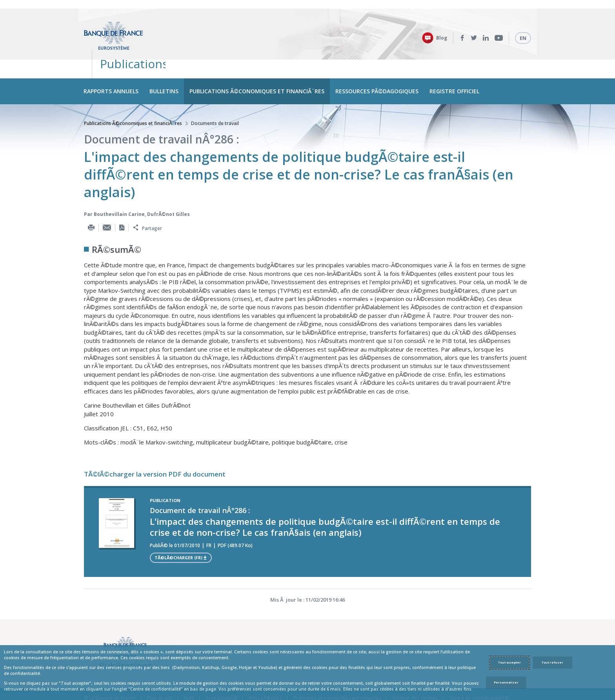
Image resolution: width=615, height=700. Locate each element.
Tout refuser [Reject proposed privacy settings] (552, 662)
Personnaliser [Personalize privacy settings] (506, 682)
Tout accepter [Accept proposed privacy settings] (509, 662)
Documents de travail (215, 96)
